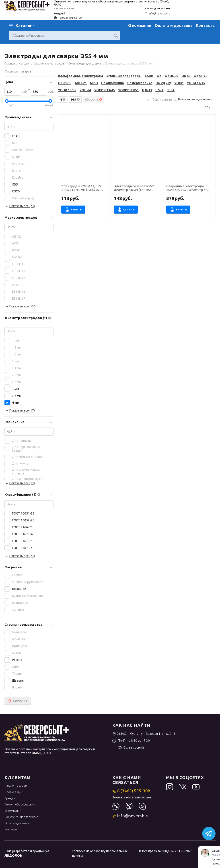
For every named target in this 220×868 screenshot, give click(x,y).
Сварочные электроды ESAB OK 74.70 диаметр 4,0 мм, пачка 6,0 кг (187, 188)
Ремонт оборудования (20, 804)
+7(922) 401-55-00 (68, 18)
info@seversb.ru (157, 13)
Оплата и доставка (174, 25)
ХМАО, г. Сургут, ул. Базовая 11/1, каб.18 (144, 734)
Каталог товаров (16, 785)
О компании (140, 25)
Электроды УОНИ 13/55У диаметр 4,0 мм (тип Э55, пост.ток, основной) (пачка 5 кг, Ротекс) (137, 188)
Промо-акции (14, 792)
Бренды (10, 798)
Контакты (206, 25)
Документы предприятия (21, 817)
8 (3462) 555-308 (131, 791)
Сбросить (94, 99)
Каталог (24, 26)
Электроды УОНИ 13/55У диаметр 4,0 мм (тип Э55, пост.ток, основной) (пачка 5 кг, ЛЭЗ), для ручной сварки (84, 188)
